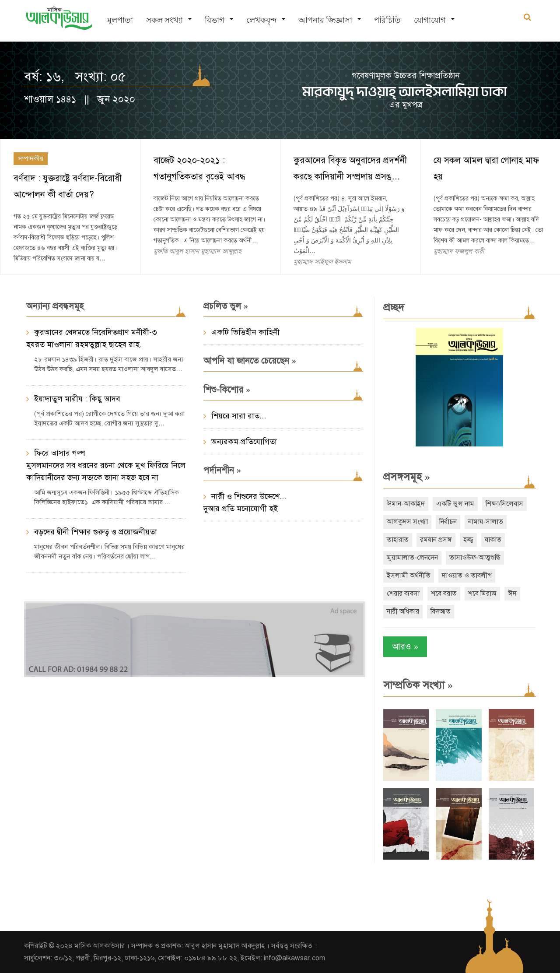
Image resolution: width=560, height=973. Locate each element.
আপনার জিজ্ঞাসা (325, 20)
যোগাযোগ (430, 20)
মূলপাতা (120, 20)
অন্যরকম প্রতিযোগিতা (244, 442)
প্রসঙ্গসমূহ (407, 477)
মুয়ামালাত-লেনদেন (412, 558)
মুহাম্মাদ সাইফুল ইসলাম (322, 262)
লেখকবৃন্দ (261, 20)
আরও (405, 647)
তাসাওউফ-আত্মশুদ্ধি (475, 558)
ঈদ (512, 594)
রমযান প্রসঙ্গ (436, 540)
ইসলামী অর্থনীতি (409, 576)
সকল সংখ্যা (164, 20)
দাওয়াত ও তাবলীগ (467, 576)
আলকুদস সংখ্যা (407, 522)
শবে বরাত (444, 594)
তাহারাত (398, 540)
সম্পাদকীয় (31, 158)
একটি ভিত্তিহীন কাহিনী (245, 332)
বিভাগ (215, 20)
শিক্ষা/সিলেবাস (504, 504)
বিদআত (441, 611)
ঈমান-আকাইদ (406, 504)
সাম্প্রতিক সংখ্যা (418, 685)
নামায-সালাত (486, 522)
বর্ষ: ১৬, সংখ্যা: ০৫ (75, 77)
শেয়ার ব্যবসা (403, 594)
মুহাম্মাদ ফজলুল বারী (459, 251)
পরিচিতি (387, 20)
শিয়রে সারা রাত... (239, 416)
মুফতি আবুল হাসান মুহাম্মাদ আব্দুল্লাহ (198, 251)
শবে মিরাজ (482, 594)
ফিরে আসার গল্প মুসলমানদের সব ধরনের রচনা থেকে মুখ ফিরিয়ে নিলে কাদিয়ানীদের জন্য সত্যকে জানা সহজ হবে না (106, 465)
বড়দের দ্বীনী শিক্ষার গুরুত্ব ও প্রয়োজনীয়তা (96, 532)
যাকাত (493, 540)
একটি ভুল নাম (455, 504)
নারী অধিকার (403, 611)
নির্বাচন (448, 522)
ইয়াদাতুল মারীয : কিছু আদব (77, 399)
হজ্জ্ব (468, 540)
